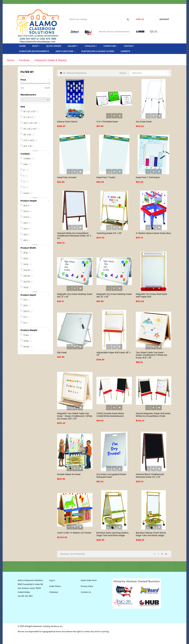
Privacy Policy (87, 586)
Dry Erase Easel (144, 122)
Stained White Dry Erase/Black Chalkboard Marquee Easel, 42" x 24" (74, 236)
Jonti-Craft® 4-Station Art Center (74, 533)
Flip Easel (62, 353)
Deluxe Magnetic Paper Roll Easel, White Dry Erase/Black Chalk (153, 415)
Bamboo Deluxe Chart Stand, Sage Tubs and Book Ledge (151, 534)
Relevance (150, 73)
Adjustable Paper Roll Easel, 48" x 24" (113, 354)
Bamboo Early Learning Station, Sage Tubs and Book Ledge (113, 534)
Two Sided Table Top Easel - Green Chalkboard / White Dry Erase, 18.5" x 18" (152, 355)
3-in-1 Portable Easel (107, 122)
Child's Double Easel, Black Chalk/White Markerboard (110, 415)
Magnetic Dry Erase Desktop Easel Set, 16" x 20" (114, 295)
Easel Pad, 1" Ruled (106, 177)
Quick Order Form (89, 580)
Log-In (52, 580)
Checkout (54, 592)
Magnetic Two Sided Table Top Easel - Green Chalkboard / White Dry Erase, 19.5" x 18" (75, 416)
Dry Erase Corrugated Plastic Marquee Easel (111, 476)
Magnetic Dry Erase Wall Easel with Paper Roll (151, 295)
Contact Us (86, 592)
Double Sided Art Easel (69, 474)
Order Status (55, 586)
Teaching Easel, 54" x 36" (109, 233)
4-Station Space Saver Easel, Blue (153, 233)
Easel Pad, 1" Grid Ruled (148, 177)
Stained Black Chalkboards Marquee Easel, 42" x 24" (150, 476)
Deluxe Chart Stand (67, 122)
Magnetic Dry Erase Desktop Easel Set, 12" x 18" (75, 295)
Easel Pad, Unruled (67, 177)
